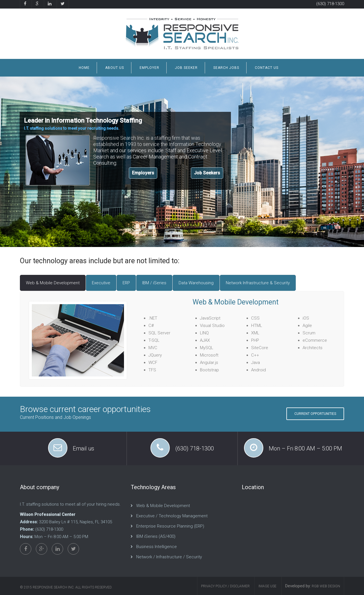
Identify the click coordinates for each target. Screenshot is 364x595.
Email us (83, 448)
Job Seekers (207, 173)
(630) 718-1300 (330, 4)
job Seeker (186, 68)
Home (84, 68)
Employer (149, 68)
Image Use (267, 586)
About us (115, 68)
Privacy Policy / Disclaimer (225, 586)
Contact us (267, 68)
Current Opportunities (315, 414)
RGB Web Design (325, 586)
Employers (143, 173)
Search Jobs (226, 68)
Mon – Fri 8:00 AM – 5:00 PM (305, 448)
